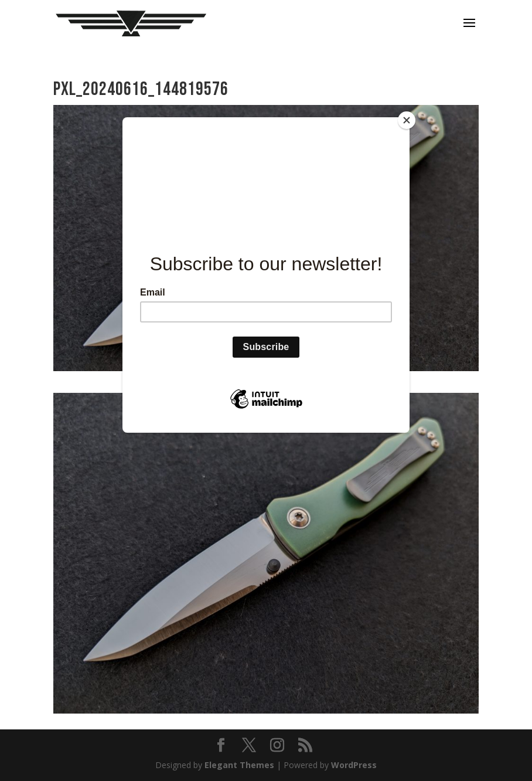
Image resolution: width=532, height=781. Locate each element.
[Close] (407, 120)
